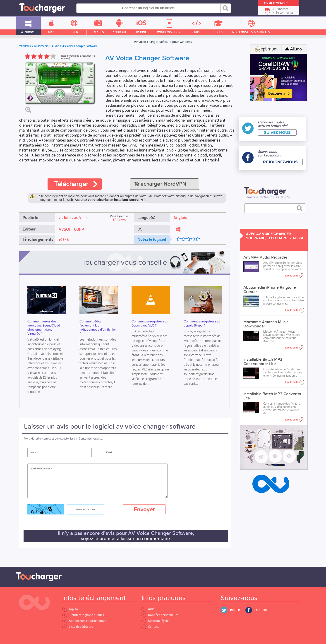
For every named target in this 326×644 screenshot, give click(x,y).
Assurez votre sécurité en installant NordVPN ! (110, 200)
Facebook (261, 610)
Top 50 (70, 609)
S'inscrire (282, 9)
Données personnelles (160, 615)
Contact (150, 627)
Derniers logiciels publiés (83, 615)
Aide (148, 609)
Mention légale (155, 621)
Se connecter (284, 13)
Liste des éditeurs (78, 627)
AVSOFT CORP (71, 229)
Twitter (235, 610)
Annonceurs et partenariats (84, 621)
